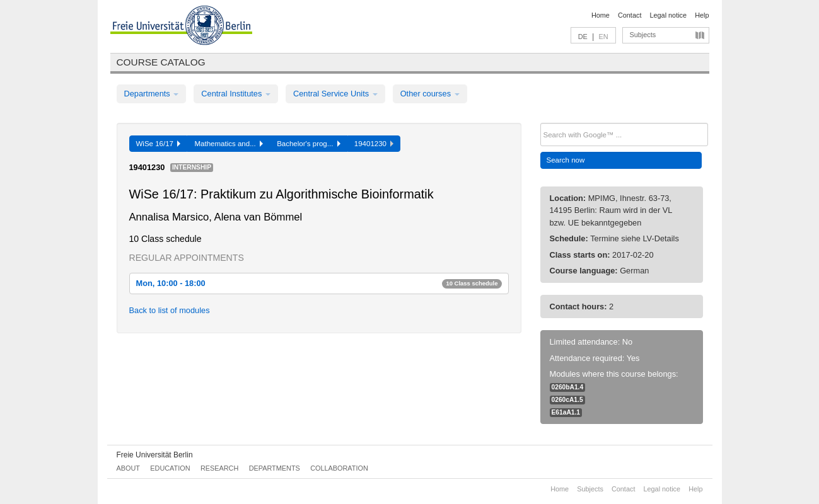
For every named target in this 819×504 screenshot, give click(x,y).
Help (702, 15)
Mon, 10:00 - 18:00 (319, 283)
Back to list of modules (170, 310)
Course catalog (161, 62)
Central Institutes (236, 94)
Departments (152, 94)
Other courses (430, 94)
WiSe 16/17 (159, 144)
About (128, 468)
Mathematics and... (229, 144)
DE (583, 37)
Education (170, 468)
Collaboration (339, 468)
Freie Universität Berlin (155, 455)
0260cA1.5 (567, 400)
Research (219, 468)
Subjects (643, 35)
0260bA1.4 (568, 387)
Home (601, 15)
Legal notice (668, 15)
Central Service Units (335, 94)
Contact (630, 15)
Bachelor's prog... (309, 144)
